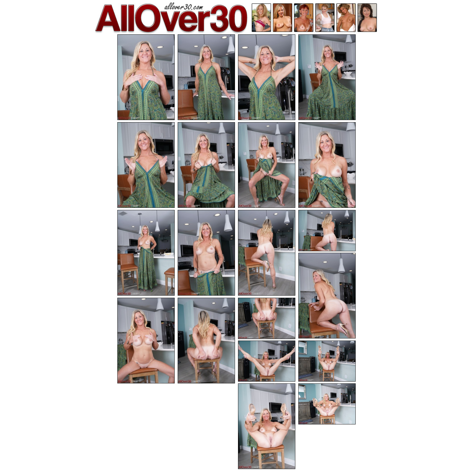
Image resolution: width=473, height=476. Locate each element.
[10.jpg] (206, 253)
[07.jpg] (267, 165)
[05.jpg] (146, 165)
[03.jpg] (267, 77)
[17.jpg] (267, 361)
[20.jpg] (327, 404)
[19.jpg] (267, 426)
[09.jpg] (146, 253)
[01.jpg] (146, 77)
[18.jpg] (327, 361)
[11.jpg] (267, 253)
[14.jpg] (146, 341)
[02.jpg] (206, 77)
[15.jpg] (206, 341)
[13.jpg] (327, 296)
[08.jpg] (327, 165)
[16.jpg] (267, 318)
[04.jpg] (327, 77)
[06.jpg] (206, 165)
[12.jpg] (327, 231)
